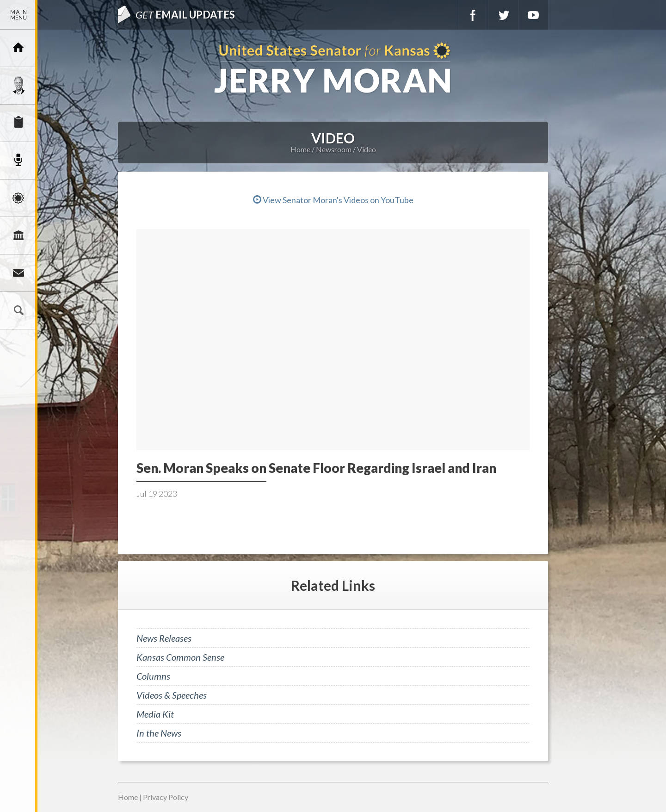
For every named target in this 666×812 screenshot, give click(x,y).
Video (367, 149)
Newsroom (18, 161)
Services (18, 123)
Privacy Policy (166, 797)
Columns (153, 676)
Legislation (18, 236)
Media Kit (155, 714)
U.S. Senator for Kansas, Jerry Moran (333, 69)
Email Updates (185, 15)
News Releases (164, 638)
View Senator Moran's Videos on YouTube (333, 200)
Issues (18, 198)
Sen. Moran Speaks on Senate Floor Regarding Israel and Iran (316, 468)
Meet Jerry (18, 86)
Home (300, 149)
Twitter (503, 15)
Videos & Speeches (172, 695)
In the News (159, 733)
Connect (18, 273)
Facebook (473, 15)
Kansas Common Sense (180, 657)
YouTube (533, 15)
